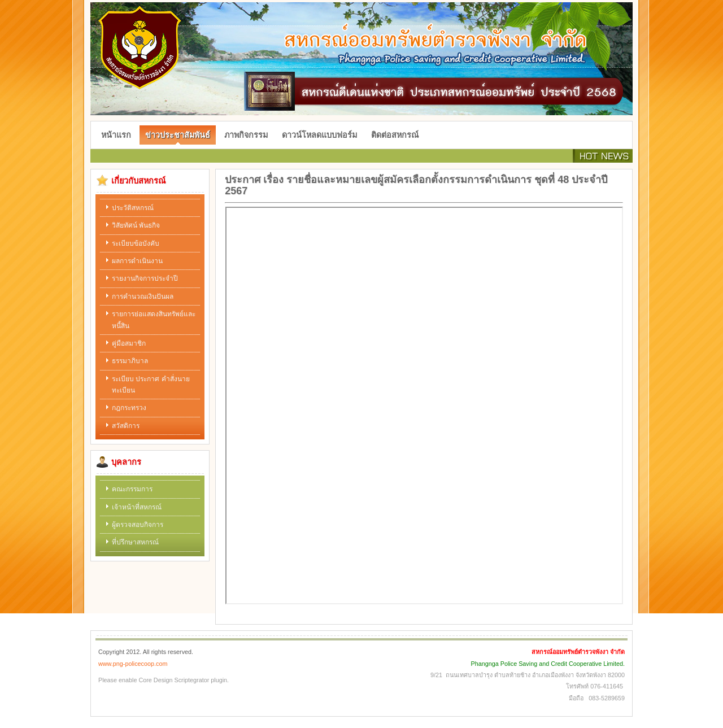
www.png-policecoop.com (133, 664)
